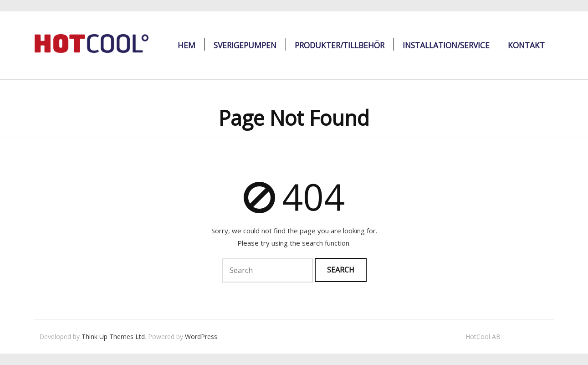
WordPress (201, 337)
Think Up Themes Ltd (113, 337)
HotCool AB (483, 337)
